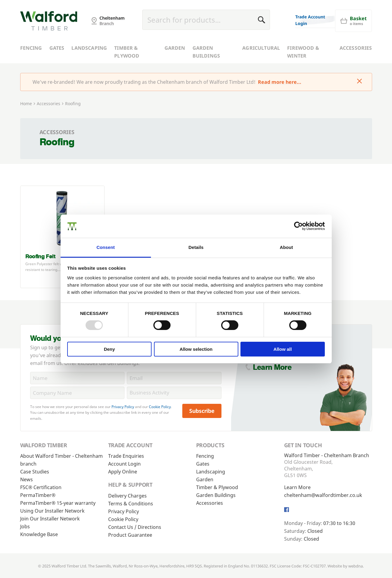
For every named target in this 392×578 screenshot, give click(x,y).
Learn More (272, 367)
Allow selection (196, 349)
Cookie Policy (160, 407)
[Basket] (353, 21)
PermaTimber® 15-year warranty (58, 503)
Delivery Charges (127, 496)
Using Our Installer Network (52, 511)
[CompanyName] (77, 393)
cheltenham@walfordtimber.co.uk (323, 495)
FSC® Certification (41, 487)
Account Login (124, 464)
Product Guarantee (130, 535)
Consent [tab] (106, 247)
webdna (356, 566)
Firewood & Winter (303, 52)
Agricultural (261, 48)
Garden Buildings (206, 52)
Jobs (25, 526)
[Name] (77, 378)
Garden (175, 48)
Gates (57, 48)
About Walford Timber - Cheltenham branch (61, 460)
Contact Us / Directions (135, 527)
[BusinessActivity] (174, 393)
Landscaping (89, 48)
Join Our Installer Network (50, 519)
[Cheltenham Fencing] (49, 21)
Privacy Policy (123, 407)
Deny (110, 349)
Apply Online (123, 472)
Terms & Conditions (131, 504)
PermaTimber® (38, 495)
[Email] (174, 378)
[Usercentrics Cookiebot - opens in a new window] (298, 226)
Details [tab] (196, 247)
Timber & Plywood (127, 52)
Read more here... (280, 82)
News (27, 479)
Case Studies (35, 472)
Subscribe (202, 411)
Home (26, 104)
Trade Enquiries (126, 456)
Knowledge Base (39, 534)
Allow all (283, 349)
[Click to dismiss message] (359, 82)
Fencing (31, 48)
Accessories (356, 48)
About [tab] (287, 247)
